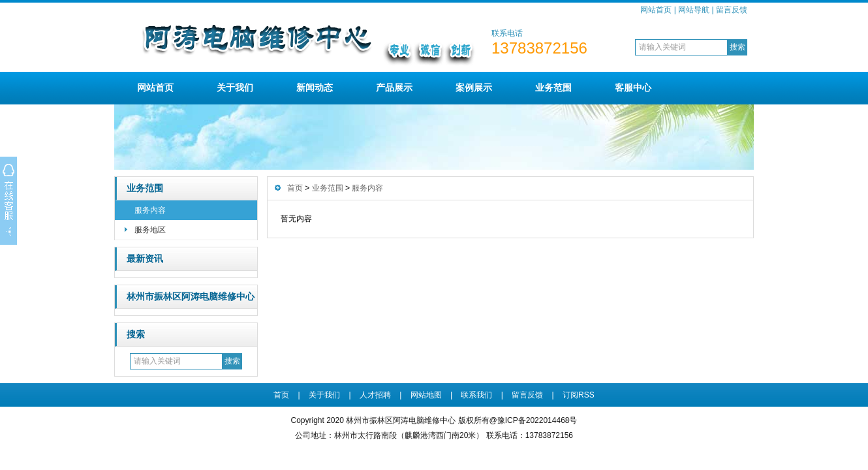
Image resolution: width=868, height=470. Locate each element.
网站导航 (694, 10)
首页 (295, 188)
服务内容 (150, 210)
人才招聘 (375, 395)
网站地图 (426, 395)
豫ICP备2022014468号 (537, 420)
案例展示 (474, 87)
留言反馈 (732, 10)
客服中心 (633, 87)
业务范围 (553, 87)
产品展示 (394, 87)
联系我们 (476, 395)
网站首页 (656, 10)
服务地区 (150, 230)
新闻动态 (315, 87)
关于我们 (235, 87)
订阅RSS (579, 395)
